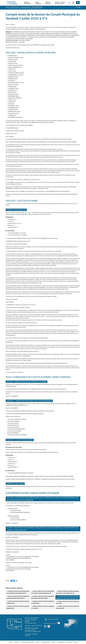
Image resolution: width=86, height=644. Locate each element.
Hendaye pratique (48, 3)
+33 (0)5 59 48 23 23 (36, 626)
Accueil (10, 642)
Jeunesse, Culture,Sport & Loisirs (60, 3)
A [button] (75, 7)
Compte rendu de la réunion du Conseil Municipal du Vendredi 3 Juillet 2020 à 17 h (67, 597)
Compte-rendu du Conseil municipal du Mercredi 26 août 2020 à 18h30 (43, 597)
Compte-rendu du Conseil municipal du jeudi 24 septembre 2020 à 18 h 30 (18, 597)
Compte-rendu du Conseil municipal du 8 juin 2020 (68, 602)
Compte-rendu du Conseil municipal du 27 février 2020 (18, 602)
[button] (80, 7)
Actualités (17, 642)
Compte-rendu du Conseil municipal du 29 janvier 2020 (68, 607)
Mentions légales (46, 642)
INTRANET (76, 642)
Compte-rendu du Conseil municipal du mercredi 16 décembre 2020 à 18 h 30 (18, 592)
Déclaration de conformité (27, 642)
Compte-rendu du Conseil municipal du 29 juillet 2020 (18, 607)
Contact (38, 642)
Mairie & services (38, 3)
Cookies (54, 642)
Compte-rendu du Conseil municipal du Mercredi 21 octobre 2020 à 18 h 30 (68, 592)
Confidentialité (61, 642)
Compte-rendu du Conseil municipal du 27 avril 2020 (43, 607)
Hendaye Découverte (27, 3)
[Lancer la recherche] (70, 3)
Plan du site (69, 642)
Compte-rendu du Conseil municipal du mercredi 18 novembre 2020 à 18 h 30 (43, 592)
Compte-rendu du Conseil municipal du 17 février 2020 (43, 602)
